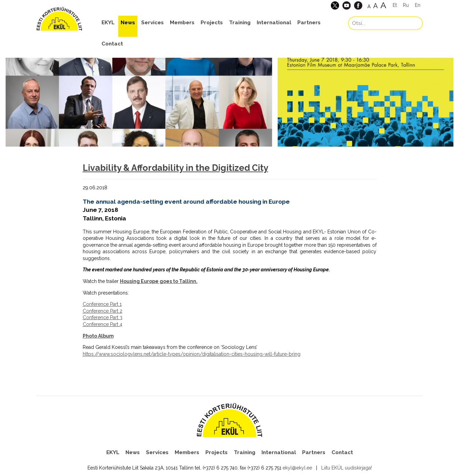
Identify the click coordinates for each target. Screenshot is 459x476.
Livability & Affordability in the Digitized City (175, 168)
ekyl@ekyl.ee (297, 468)
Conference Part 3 (103, 317)
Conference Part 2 (103, 311)
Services (152, 23)
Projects (212, 23)
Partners (309, 23)
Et (395, 5)
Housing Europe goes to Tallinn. (159, 281)
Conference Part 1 (102, 304)
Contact (112, 44)
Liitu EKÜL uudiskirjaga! (347, 468)
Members (182, 23)
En (418, 5)
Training (240, 23)
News (128, 23)
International (274, 23)
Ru (406, 5)
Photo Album (98, 336)
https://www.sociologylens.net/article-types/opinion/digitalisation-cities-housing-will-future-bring (192, 354)
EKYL (108, 23)
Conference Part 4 (103, 324)
